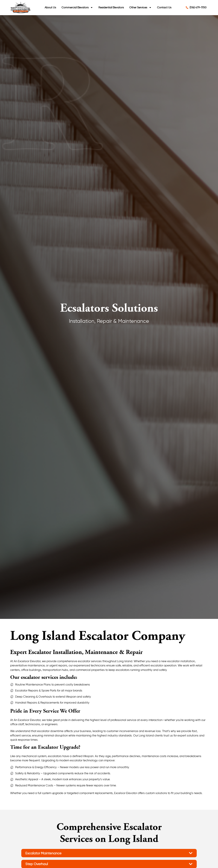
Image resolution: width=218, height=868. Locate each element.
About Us (50, 7)
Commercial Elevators (77, 7)
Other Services (140, 7)
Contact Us (164, 7)
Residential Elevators (111, 7)
